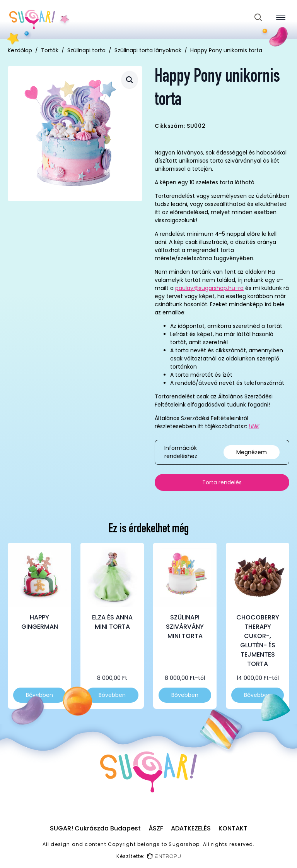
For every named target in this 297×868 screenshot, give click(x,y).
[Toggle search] (258, 17)
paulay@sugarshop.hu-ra (209, 288)
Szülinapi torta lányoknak (148, 50)
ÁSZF (156, 828)
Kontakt (233, 828)
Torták (50, 50)
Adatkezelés (191, 828)
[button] (130, 80)
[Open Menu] (281, 17)
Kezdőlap (20, 50)
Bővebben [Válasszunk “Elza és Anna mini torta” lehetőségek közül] (112, 695)
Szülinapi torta (86, 50)
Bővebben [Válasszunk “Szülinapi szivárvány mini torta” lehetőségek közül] (185, 695)
